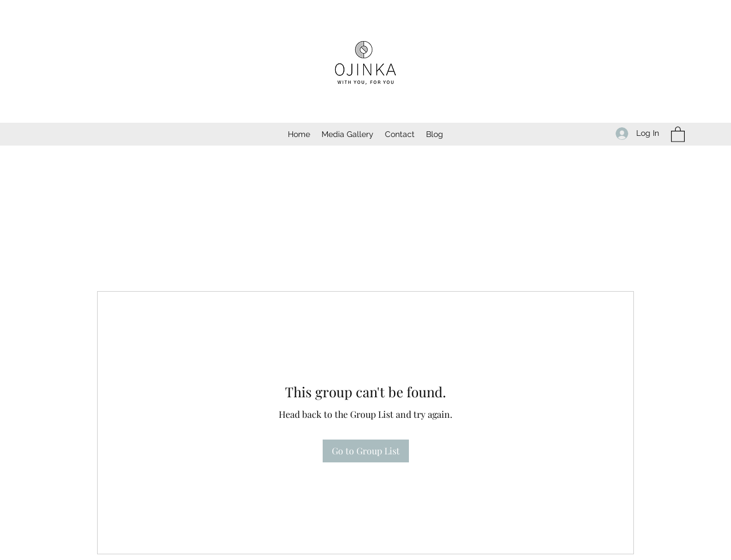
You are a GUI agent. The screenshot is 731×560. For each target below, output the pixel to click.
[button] (678, 134)
